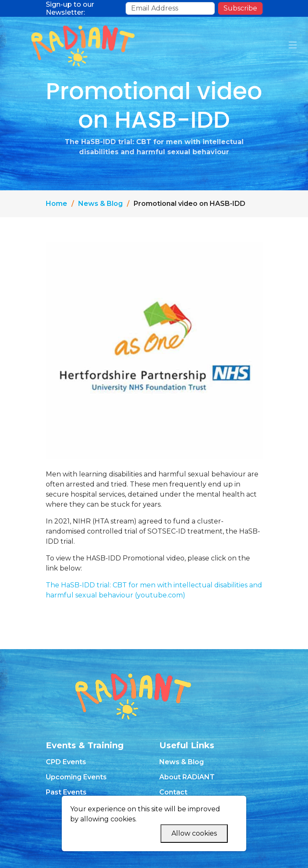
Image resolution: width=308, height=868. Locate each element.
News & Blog (100, 204)
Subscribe (240, 8)
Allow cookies (194, 833)
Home (57, 204)
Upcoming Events (76, 777)
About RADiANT (187, 777)
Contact (173, 792)
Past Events (66, 792)
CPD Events (66, 762)
